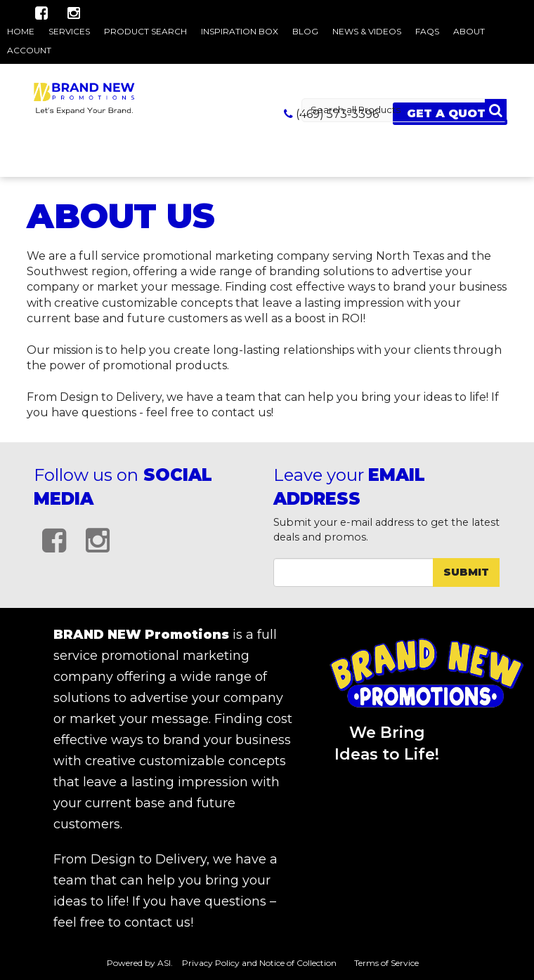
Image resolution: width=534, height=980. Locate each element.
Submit (466, 572)
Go (496, 110)
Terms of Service (386, 963)
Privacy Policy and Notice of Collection (259, 963)
